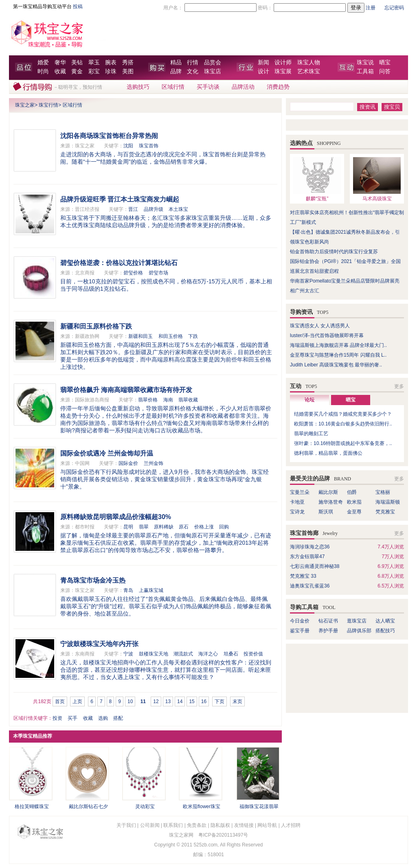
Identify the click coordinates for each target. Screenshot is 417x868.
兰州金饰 (154, 463)
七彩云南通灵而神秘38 (315, 566)
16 (204, 701)
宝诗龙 (297, 512)
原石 (184, 527)
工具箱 (365, 71)
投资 (57, 718)
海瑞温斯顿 (388, 502)
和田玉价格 (171, 336)
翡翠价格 (148, 400)
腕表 (111, 62)
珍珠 (111, 71)
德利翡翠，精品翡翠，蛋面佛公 (328, 453)
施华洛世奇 (331, 502)
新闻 (263, 62)
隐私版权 (220, 825)
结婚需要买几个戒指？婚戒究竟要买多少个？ (343, 414)
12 (156, 701)
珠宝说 (365, 62)
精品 (176, 62)
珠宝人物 (309, 62)
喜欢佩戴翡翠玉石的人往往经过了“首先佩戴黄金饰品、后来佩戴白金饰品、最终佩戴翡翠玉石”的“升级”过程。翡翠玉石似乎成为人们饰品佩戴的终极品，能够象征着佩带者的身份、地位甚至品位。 (166, 606)
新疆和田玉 (140, 336)
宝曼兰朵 (300, 492)
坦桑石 (231, 654)
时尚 (43, 71)
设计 (263, 71)
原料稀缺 (164, 527)
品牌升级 (154, 209)
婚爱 (43, 62)
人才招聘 (291, 825)
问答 (385, 71)
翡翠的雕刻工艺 (311, 434)
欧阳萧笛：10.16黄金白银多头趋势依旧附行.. (343, 424)
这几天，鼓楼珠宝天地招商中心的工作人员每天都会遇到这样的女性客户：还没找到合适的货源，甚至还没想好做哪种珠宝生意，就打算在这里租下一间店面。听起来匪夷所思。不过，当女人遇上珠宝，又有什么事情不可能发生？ (166, 670)
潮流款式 (183, 654)
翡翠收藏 (188, 400)
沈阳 (128, 146)
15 (192, 701)
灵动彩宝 (145, 807)
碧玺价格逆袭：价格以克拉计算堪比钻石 (119, 263)
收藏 (60, 71)
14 (180, 701)
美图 (128, 71)
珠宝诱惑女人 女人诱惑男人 (320, 326)
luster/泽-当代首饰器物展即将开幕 (327, 335)
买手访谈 (208, 87)
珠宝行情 (48, 105)
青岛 (128, 590)
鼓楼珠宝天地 (154, 654)
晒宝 (385, 62)
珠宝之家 (25, 105)
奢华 (60, 62)
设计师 (283, 62)
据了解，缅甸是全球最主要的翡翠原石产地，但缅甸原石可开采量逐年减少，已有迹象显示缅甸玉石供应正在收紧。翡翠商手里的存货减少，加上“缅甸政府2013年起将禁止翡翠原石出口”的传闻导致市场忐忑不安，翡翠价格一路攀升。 (166, 543)
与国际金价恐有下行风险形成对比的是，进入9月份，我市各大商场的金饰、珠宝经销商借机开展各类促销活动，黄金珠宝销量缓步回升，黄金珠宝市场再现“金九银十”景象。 (165, 479)
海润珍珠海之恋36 (310, 547)
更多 (399, 386)
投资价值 (253, 654)
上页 (77, 701)
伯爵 (352, 492)
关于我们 (126, 825)
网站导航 (267, 825)
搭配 (118, 718)
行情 (193, 62)
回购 (224, 527)
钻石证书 (328, 621)
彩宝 (94, 71)
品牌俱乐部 (359, 631)
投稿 (78, 7)
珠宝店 (213, 71)
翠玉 (94, 62)
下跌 (193, 336)
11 (143, 701)
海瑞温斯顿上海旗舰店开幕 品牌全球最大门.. (338, 345)
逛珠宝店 (357, 621)
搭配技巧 (385, 631)
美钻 (77, 62)
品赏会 (213, 62)
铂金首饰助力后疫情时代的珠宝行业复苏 (334, 252)
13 (168, 701)
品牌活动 (243, 87)
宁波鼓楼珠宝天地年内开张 (99, 644)
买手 (72, 718)
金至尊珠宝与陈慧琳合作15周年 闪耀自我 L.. (338, 355)
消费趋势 (278, 87)
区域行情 (173, 87)
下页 (219, 701)
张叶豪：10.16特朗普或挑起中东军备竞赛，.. (343, 443)
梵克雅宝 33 (303, 576)
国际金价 (128, 463)
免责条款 (197, 825)
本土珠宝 (178, 209)
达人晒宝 (385, 621)
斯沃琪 (326, 512)
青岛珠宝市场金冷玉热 (93, 580)
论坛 (309, 400)
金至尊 (354, 512)
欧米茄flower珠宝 (202, 807)
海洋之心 (208, 654)
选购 (103, 718)
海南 (168, 400)
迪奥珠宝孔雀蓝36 (310, 586)
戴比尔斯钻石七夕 (88, 807)
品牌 (176, 71)
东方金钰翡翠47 (307, 557)
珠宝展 (283, 71)
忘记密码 (394, 8)
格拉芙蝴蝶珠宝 (32, 807)
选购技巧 (138, 87)
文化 (193, 71)
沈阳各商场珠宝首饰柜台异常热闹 (109, 136)
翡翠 (144, 527)
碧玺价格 (133, 273)
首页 (60, 701)
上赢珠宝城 (151, 590)
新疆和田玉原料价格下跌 (96, 326)
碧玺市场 (158, 273)
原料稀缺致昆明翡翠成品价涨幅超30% (116, 517)
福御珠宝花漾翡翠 (259, 807)
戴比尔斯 (328, 492)
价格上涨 (204, 527)
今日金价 (300, 621)
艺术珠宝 (309, 71)
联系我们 (173, 825)
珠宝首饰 (149, 146)
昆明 (128, 527)
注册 (371, 8)
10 (130, 701)
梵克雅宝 (385, 512)
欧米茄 (354, 502)
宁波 (128, 654)
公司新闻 (150, 825)
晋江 (133, 209)
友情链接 (244, 825)
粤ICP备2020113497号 (223, 835)
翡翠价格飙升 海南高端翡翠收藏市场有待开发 (126, 390)
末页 (237, 701)
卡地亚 (297, 502)
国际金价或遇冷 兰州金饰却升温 (107, 453)
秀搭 (128, 62)
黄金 (77, 71)
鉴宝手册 (300, 631)
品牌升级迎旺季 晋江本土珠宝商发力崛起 (120, 199)
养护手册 (331, 631)
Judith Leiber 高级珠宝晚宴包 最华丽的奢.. (336, 365)
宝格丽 (383, 492)
